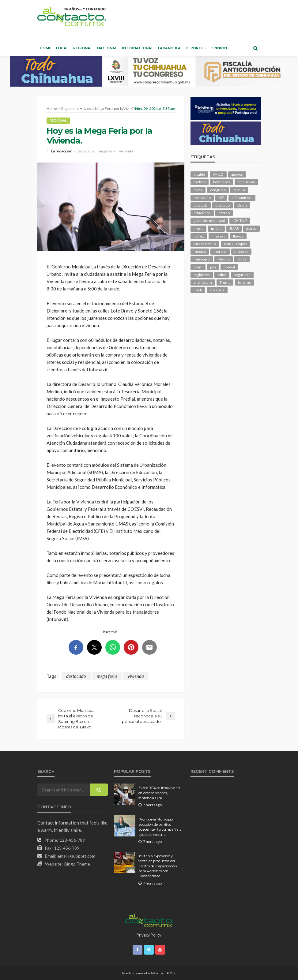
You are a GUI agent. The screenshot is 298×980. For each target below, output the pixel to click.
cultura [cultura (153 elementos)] (239, 190)
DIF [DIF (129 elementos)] (221, 198)
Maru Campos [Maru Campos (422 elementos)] (235, 244)
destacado (85, 151)
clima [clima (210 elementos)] (198, 190)
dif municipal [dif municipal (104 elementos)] (242, 198)
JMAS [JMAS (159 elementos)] (234, 228)
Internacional (138, 48)
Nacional (107, 48)
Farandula (169, 48)
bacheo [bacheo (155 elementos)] (200, 182)
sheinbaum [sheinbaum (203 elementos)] (203, 282)
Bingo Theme (77, 864)
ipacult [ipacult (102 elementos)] (216, 228)
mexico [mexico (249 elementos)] (200, 251)
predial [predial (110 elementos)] (229, 267)
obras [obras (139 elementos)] (242, 259)
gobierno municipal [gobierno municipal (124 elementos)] (209, 221)
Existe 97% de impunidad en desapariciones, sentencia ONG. (159, 793)
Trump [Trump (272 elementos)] (225, 282)
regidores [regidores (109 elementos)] (202, 275)
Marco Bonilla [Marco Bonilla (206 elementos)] (205, 244)
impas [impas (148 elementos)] (198, 228)
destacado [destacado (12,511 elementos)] (202, 198)
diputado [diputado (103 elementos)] (223, 205)
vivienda (126, 151)
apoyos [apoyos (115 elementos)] (237, 174)
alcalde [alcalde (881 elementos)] (199, 174)
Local (62, 48)
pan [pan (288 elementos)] (213, 267)
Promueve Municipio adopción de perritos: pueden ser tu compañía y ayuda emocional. (160, 827)
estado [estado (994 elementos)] (224, 213)
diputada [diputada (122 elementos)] (201, 205)
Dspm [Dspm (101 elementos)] (242, 205)
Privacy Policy (149, 935)
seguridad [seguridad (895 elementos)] (242, 275)
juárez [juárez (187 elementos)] (199, 236)
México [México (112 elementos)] (224, 259)
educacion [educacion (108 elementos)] (202, 213)
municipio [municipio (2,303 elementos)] (202, 259)
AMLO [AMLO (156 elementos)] (218, 174)
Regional (83, 48)
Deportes (196, 48)
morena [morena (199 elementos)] (220, 251)
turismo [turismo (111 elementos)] (245, 282)
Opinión (219, 48)
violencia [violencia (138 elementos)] (217, 290)
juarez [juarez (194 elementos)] (251, 228)
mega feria (106, 151)
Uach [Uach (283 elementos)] (198, 290)
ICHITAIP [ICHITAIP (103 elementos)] (240, 221)
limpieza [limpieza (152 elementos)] (219, 236)
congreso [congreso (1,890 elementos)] (218, 190)
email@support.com (76, 856)
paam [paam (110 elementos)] (198, 267)
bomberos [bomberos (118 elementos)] (222, 182)
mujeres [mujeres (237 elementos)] (241, 251)
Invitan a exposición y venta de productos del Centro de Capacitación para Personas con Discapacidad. (158, 866)
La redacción (62, 151)
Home (45, 48)
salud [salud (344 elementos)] (222, 275)
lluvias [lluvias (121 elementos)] (238, 236)
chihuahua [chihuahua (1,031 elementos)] (246, 182)
